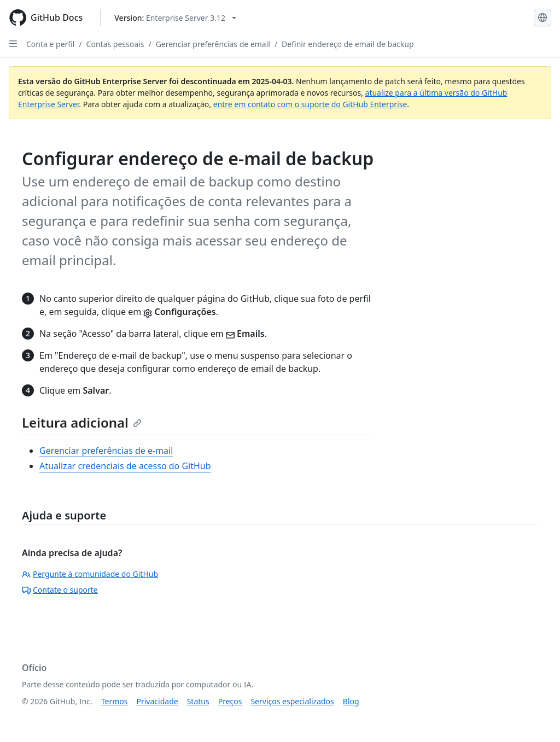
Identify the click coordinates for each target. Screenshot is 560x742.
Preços (230, 701)
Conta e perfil (50, 44)
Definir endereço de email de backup (348, 44)
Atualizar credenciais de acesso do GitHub (125, 466)
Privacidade (157, 701)
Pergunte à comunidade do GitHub (90, 574)
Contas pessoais (115, 44)
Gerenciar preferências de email (213, 44)
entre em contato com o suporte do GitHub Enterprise (310, 104)
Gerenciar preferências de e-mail (106, 451)
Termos (115, 701)
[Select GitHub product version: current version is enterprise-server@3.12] (175, 18)
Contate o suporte (60, 590)
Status (198, 701)
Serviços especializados (292, 701)
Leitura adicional (82, 422)
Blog (351, 701)
